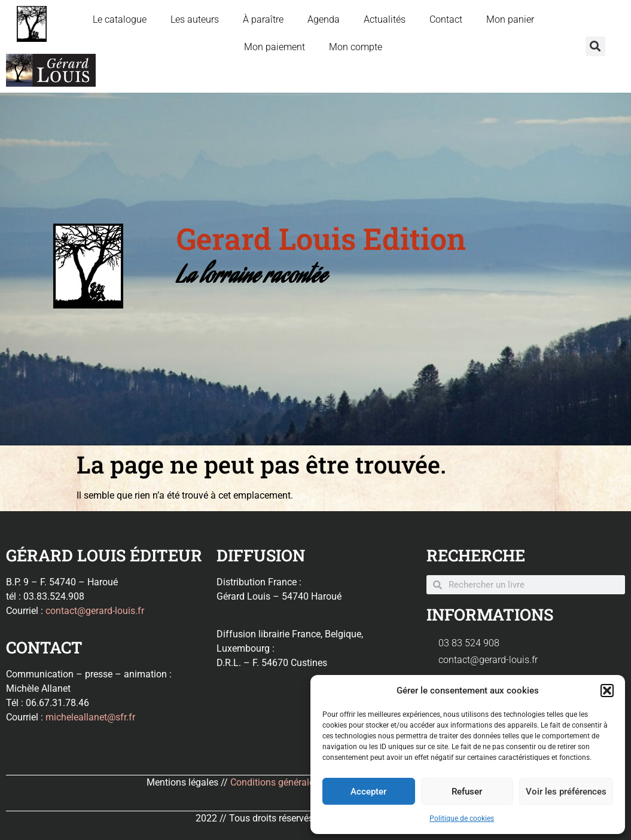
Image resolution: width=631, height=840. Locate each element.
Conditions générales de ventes (296, 782)
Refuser (467, 792)
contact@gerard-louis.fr (95, 611)
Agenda (324, 19)
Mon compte (356, 47)
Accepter (368, 792)
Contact (446, 19)
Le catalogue (120, 19)
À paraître (263, 19)
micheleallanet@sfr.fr (90, 717)
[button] (607, 691)
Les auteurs (195, 19)
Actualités (385, 19)
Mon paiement (275, 47)
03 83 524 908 (469, 643)
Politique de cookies (462, 818)
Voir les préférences (566, 792)
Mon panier (510, 19)
